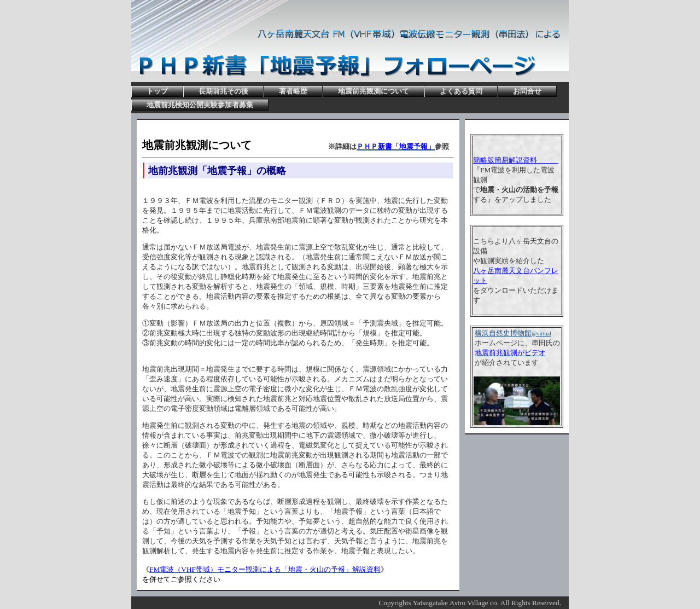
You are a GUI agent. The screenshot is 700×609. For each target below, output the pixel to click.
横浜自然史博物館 (513, 333)
